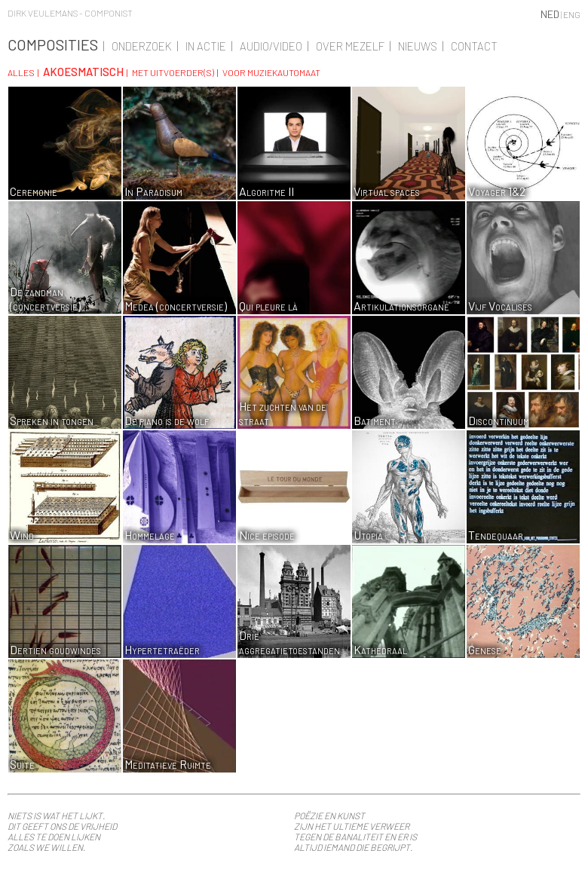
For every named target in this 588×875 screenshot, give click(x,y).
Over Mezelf (350, 46)
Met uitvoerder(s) (173, 72)
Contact (474, 46)
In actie (206, 46)
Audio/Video (271, 46)
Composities (53, 44)
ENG (572, 14)
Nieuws (418, 46)
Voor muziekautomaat (271, 72)
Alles (21, 72)
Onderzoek (142, 46)
